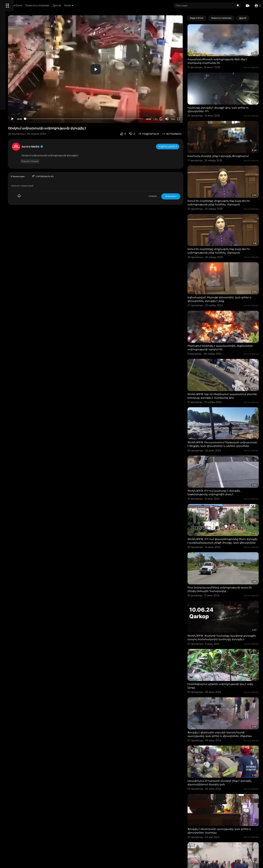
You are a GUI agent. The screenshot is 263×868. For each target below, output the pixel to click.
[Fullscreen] (191, 119)
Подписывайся (181, 146)
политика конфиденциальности (20, 112)
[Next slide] (254, 18)
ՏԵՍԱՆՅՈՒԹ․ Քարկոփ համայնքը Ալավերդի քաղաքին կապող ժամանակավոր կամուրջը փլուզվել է (228, 576)
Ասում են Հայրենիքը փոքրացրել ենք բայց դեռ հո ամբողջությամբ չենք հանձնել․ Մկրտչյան (227, 185)
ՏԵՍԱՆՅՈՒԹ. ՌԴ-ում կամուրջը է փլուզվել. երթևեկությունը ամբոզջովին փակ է (227, 445)
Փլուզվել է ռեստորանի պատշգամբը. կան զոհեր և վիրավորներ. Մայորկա (226, 747)
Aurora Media (75, 147)
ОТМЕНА (165, 196)
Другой (103, 5)
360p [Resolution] (186, 119)
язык (22, 120)
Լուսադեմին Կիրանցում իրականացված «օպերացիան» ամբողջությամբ (226, 834)
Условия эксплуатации (16, 108)
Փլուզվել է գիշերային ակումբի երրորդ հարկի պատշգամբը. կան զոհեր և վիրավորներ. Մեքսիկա (229, 663)
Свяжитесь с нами (21, 116)
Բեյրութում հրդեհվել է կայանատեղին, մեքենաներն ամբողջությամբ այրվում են (226, 314)
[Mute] (179, 119)
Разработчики (11, 120)
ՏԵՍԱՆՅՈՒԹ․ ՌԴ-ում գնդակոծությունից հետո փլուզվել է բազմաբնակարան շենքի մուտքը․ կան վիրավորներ (229, 489)
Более (115, 5)
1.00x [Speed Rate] (168, 119)
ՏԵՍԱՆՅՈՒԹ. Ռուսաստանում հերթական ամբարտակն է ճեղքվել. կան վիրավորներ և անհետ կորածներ (228, 402)
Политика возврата (14, 100)
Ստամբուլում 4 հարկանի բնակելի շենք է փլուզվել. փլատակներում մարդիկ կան (226, 705)
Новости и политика (84, 5)
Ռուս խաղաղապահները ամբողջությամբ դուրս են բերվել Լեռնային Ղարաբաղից (226, 532)
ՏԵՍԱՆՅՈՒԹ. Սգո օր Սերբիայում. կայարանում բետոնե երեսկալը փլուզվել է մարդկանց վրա (227, 359)
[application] (123, 69)
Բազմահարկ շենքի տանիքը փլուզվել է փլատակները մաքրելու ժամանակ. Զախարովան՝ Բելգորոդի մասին (225, 792)
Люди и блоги (61, 5)
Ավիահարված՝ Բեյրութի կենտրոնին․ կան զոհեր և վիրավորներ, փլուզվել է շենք (227, 271)
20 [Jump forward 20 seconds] (174, 119)
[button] (257, 6)
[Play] (55, 119)
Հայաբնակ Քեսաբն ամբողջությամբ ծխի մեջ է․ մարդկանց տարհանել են (229, 55)
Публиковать (183, 196)
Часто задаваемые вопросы (19, 104)
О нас (7, 116)
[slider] (111, 119)
